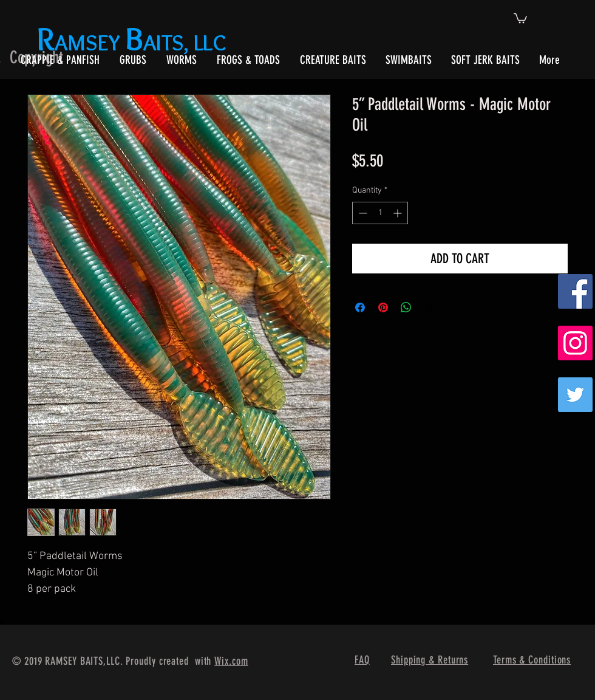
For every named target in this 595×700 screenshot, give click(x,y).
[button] (520, 18)
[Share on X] (429, 307)
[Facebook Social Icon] (575, 291)
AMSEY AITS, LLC (134, 42)
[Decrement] (362, 213)
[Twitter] (575, 395)
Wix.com (231, 661)
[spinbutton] (380, 213)
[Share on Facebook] (360, 307)
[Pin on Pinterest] (383, 307)
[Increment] (399, 213)
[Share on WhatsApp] (406, 307)
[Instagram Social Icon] (575, 343)
